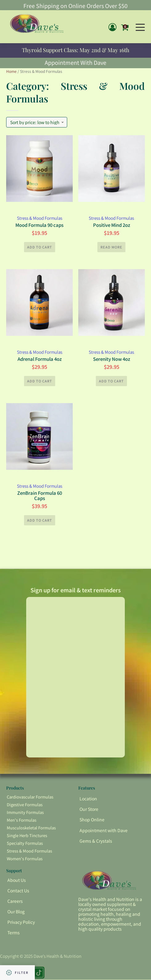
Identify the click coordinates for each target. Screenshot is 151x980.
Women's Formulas (25, 859)
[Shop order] (37, 122)
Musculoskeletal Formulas (31, 828)
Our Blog (16, 912)
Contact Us (18, 891)
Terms (14, 933)
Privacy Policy (21, 922)
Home (11, 71)
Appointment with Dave (104, 831)
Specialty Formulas (25, 843)
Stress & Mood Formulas (40, 218)
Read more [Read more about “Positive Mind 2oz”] (111, 247)
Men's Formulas (22, 820)
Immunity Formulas (25, 813)
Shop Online (92, 820)
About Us (17, 880)
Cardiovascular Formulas (30, 797)
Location (88, 799)
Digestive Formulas (25, 805)
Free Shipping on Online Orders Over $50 (75, 6)
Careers (15, 901)
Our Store (89, 809)
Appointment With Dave (75, 62)
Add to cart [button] (40, 247)
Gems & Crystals (96, 841)
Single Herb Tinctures (27, 836)
